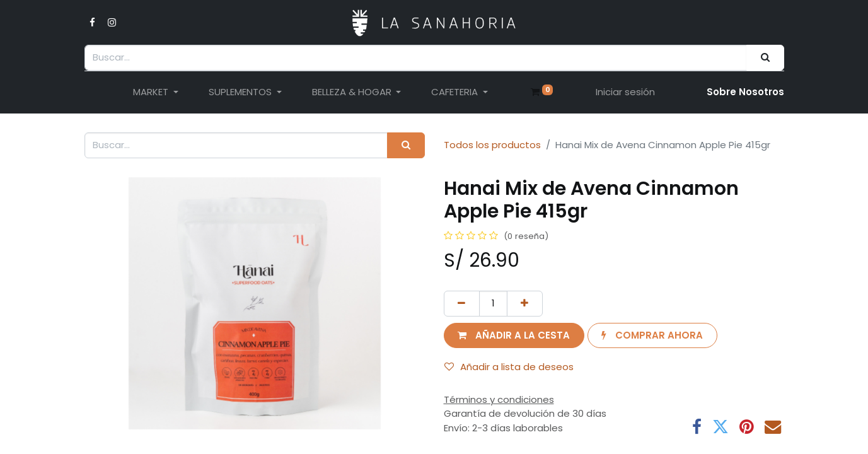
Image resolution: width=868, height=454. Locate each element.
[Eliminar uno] (462, 304)
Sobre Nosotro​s (745, 92)
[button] (514, 336)
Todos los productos (492, 145)
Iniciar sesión (625, 92)
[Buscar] (765, 58)
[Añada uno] (525, 304)
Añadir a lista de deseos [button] (509, 367)
